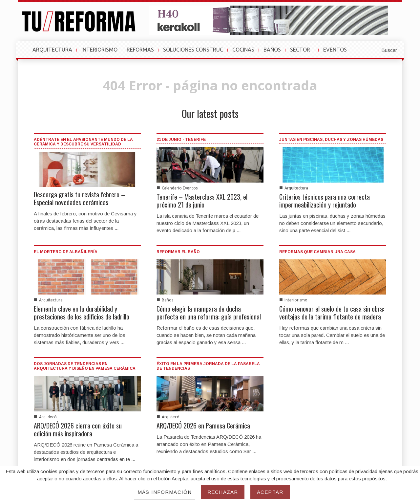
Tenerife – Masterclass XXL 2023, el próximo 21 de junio (202, 201)
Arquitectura (296, 188)
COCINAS (243, 50)
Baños (168, 300)
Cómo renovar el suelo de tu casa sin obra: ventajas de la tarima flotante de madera (332, 313)
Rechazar (223, 492)
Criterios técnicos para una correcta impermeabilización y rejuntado (325, 201)
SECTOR (303, 53)
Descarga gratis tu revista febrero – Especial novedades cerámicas (79, 198)
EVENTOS (338, 53)
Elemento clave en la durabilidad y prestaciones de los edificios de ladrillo (82, 313)
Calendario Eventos (180, 188)
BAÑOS (272, 50)
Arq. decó (48, 417)
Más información (165, 492)
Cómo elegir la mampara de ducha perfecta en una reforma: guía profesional (209, 313)
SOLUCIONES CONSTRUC (193, 50)
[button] (373, 50)
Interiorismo (296, 300)
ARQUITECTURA (52, 50)
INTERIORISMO (99, 50)
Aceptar (270, 492)
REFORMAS (140, 50)
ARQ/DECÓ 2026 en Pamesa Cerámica (203, 426)
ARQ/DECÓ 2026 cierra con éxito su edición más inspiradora (78, 429)
